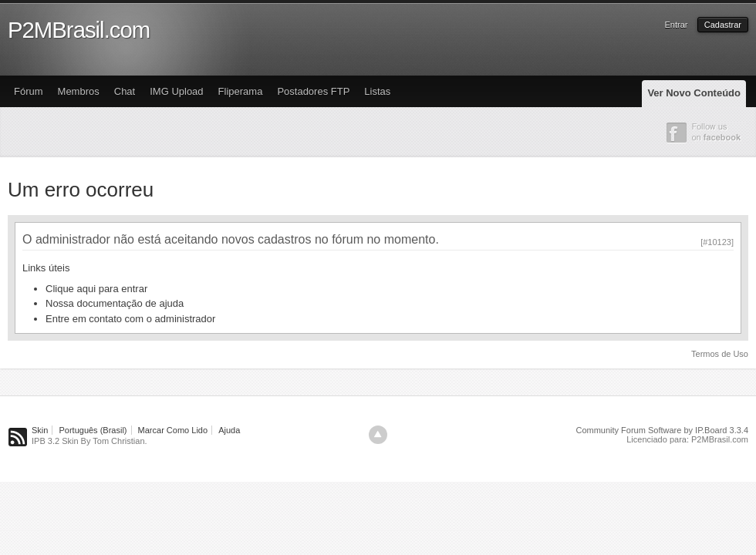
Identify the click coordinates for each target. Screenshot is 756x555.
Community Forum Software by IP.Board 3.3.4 (662, 430)
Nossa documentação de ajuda (115, 303)
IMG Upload (176, 91)
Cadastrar (723, 25)
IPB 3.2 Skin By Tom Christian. (89, 441)
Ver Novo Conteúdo (694, 93)
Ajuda (229, 430)
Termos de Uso (720, 354)
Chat (125, 91)
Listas (377, 91)
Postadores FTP (313, 91)
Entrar (677, 25)
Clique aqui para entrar (96, 289)
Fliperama (241, 91)
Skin (40, 430)
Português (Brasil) (93, 430)
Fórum (29, 91)
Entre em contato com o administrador (130, 319)
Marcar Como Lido (173, 430)
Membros (79, 91)
